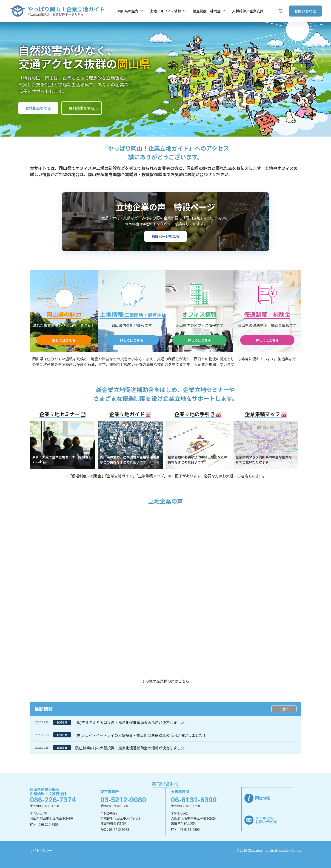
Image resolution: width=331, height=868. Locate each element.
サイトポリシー (41, 850)
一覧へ (284, 709)
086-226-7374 (53, 800)
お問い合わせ (305, 11)
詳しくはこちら (64, 340)
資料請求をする (82, 108)
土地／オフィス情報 (168, 11)
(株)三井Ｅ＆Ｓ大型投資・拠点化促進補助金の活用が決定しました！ (132, 722)
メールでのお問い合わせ (266, 820)
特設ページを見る (165, 236)
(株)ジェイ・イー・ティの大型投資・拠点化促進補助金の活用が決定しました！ (141, 735)
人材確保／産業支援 (248, 11)
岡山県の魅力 (130, 11)
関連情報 (263, 798)
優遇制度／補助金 (209, 11)
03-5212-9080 (123, 800)
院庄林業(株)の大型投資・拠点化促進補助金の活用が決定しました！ (132, 748)
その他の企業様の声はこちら (165, 681)
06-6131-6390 (194, 800)
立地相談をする (38, 108)
